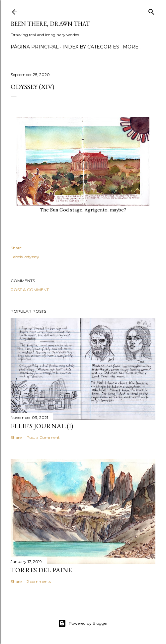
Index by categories (91, 47)
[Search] (151, 10)
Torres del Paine (41, 570)
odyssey (32, 257)
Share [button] (16, 248)
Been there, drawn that (50, 24)
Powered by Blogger (83, 623)
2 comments (39, 581)
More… (132, 47)
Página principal (35, 47)
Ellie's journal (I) (42, 426)
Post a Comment (30, 290)
